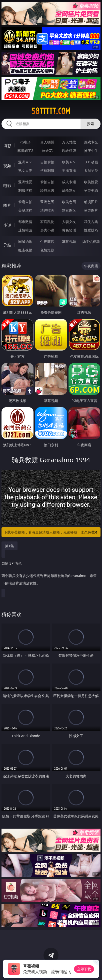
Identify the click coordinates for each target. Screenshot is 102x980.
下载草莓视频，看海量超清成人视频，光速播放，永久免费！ (51, 532)
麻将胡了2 (25, 151)
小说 (7, 225)
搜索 (90, 124)
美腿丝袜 (25, 210)
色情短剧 (47, 250)
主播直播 (69, 170)
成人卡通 (69, 182)
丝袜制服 (47, 170)
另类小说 (47, 230)
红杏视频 (25, 250)
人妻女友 (69, 222)
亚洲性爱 (25, 182)
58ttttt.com (51, 111)
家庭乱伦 (47, 222)
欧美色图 (69, 202)
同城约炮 (25, 242)
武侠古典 (91, 222)
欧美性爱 (91, 182)
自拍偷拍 (47, 162)
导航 (7, 245)
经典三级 (47, 190)
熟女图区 (69, 210)
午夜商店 (47, 242)
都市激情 (25, 222)
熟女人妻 (25, 170)
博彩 (7, 146)
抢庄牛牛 (91, 151)
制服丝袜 (25, 190)
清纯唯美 (47, 210)
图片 (7, 205)
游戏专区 (91, 142)
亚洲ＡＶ (25, 162)
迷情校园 (25, 230)
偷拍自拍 (47, 182)
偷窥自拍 (25, 202)
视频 (7, 166)
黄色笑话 (69, 230)
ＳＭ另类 (91, 170)
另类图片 (91, 210)
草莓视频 (69, 242)
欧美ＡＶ (69, 162)
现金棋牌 (69, 151)
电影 (7, 185)
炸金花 (47, 151)
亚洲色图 (47, 202)
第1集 (9, 546)
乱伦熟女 (69, 190)
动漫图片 (91, 202)
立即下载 (84, 969)
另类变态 (91, 190)
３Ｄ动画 (91, 162)
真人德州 (47, 142)
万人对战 (69, 142)
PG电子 (25, 142)
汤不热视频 (91, 242)
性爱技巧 (91, 230)
